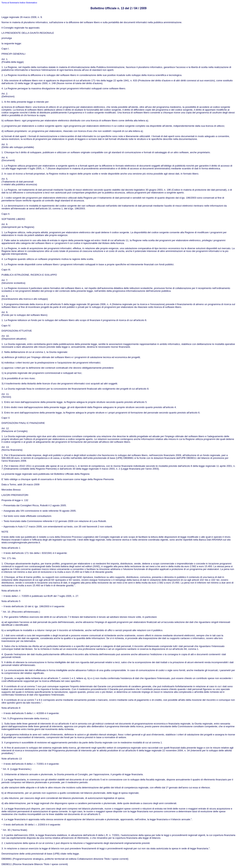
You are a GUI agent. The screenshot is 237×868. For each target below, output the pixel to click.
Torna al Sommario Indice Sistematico (19, 3)
